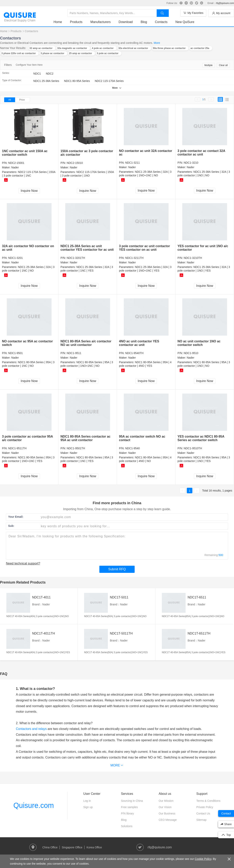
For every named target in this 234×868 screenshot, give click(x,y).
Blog (144, 22)
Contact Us (203, 813)
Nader (15, 167)
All (10, 100)
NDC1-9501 (15, 353)
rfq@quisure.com (225, 3)
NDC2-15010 (75, 163)
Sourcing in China (132, 801)
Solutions (127, 826)
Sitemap (201, 820)
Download (126, 22)
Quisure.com (34, 805)
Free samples (129, 807)
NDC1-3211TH (134, 258)
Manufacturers (101, 22)
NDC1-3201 (15, 258)
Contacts (161, 22)
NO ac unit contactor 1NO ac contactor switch (199, 343)
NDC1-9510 (191, 353)
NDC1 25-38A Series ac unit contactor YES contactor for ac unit (87, 248)
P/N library (127, 813)
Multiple (209, 65)
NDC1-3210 (191, 163)
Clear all (223, 65)
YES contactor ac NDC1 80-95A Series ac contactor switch (201, 438)
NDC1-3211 (132, 163)
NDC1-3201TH (76, 258)
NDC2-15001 (16, 163)
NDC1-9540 (132, 448)
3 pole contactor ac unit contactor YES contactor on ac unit (144, 248)
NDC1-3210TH (193, 258)
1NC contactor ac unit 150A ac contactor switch (25, 153)
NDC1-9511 (74, 353)
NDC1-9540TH (134, 353)
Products (76, 22)
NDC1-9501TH (76, 448)
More (157, 43)
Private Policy (205, 807)
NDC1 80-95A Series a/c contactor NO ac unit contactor (86, 343)
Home (58, 22)
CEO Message (168, 820)
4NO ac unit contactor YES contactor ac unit (139, 343)
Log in (87, 801)
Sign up (88, 807)
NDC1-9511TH (17, 448)
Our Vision (165, 807)
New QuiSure (185, 22)
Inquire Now (29, 191)
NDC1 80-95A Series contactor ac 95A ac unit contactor (85, 438)
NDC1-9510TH (193, 448)
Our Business (167, 813)
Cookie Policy (203, 859)
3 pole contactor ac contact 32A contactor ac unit (201, 153)
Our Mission (166, 801)
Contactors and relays (31, 729)
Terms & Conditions (208, 801)
